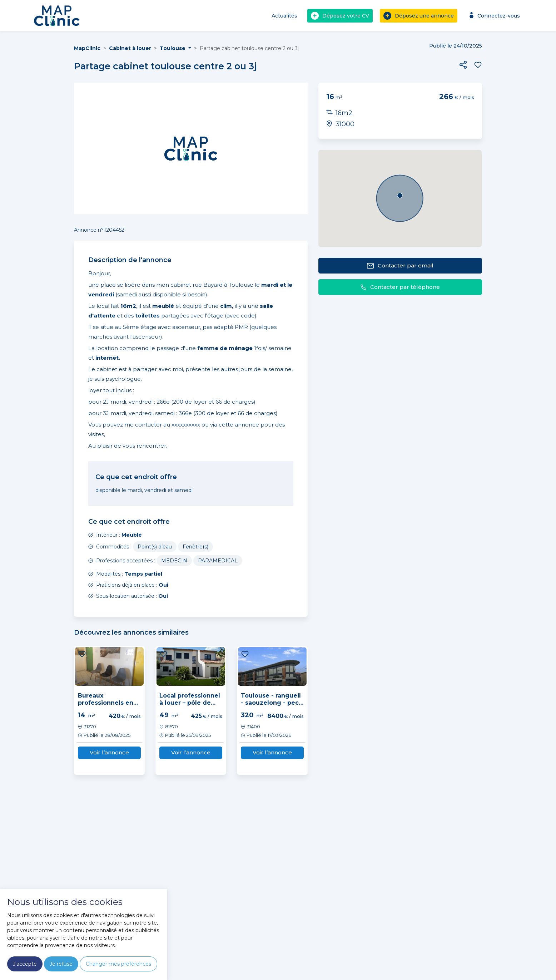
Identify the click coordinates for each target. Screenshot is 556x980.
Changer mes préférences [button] (118, 964)
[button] (463, 65)
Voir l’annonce (109, 752)
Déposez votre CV (340, 16)
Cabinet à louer (130, 48)
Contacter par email (400, 266)
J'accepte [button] (25, 964)
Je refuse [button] (61, 964)
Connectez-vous (494, 16)
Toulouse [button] (173, 48)
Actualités (284, 16)
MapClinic (87, 48)
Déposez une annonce (419, 16)
